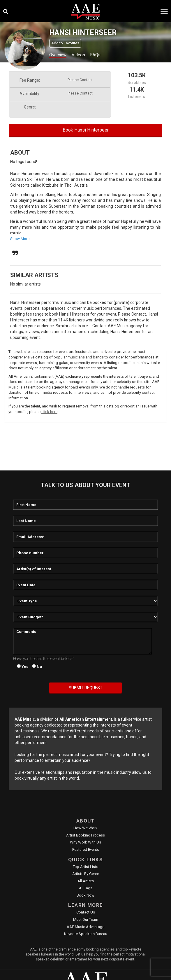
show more (20, 239)
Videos (78, 55)
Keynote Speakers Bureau (86, 934)
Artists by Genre (86, 874)
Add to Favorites (65, 43)
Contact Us (86, 912)
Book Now (85, 895)
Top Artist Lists (85, 867)
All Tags (86, 888)
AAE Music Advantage (85, 927)
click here (49, 412)
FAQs (95, 55)
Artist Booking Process (85, 835)
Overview (58, 55)
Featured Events (86, 849)
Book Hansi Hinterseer (86, 130)
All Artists (86, 881)
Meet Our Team (86, 919)
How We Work (85, 828)
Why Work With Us (85, 842)
